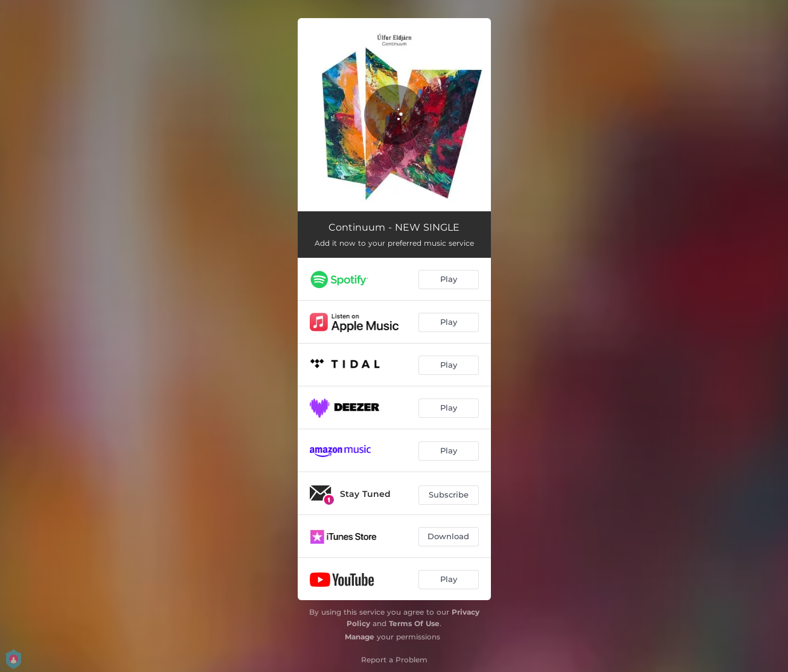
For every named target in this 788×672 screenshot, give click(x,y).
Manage (360, 637)
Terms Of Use (414, 623)
